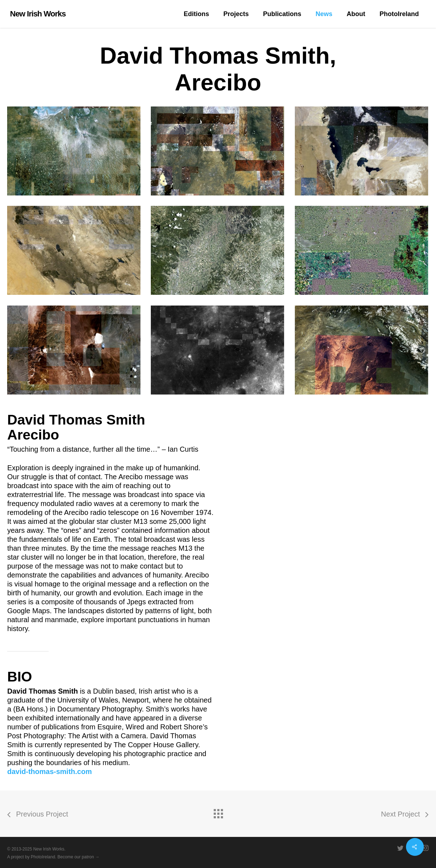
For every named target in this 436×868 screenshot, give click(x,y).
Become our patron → (78, 857)
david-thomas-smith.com (49, 772)
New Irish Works (38, 14)
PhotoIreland (43, 857)
